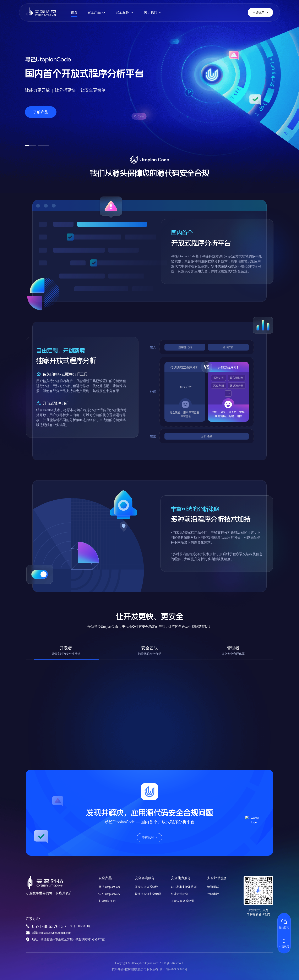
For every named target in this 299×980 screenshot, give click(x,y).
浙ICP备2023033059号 (174, 969)
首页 (74, 12)
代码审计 (213, 894)
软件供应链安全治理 (148, 894)
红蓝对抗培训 (180, 894)
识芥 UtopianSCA (109, 894)
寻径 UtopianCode (109, 887)
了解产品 (41, 112)
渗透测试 (213, 887)
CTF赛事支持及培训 (184, 887)
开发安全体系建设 (146, 887)
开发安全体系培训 (183, 901)
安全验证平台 (107, 901)
